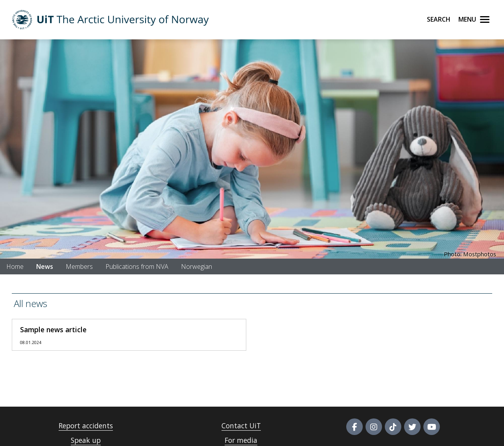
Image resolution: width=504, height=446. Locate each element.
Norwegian (197, 266)
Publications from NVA (137, 266)
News (45, 266)
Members (79, 266)
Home (15, 266)
